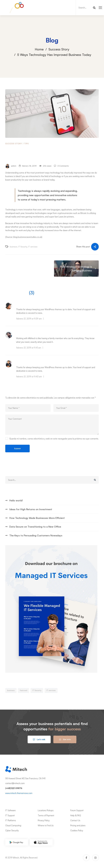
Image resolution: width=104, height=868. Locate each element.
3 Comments (63, 166)
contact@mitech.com (15, 783)
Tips (26, 144)
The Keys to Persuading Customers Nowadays (36, 545)
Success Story (59, 49)
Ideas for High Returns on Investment (31, 519)
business (13, 247)
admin (11, 166)
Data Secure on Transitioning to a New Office (35, 537)
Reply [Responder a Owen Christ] (48, 377)
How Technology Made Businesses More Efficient (37, 528)
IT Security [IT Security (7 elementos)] (37, 701)
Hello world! (16, 511)
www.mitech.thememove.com (19, 793)
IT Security (23, 247)
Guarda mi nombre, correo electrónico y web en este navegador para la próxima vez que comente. (54, 439)
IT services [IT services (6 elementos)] (51, 701)
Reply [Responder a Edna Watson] (48, 319)
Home (39, 49)
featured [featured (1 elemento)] (23, 701)
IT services (33, 247)
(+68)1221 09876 (14, 788)
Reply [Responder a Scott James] (47, 348)
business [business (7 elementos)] (11, 701)
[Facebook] (86, 858)
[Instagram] (95, 858)
